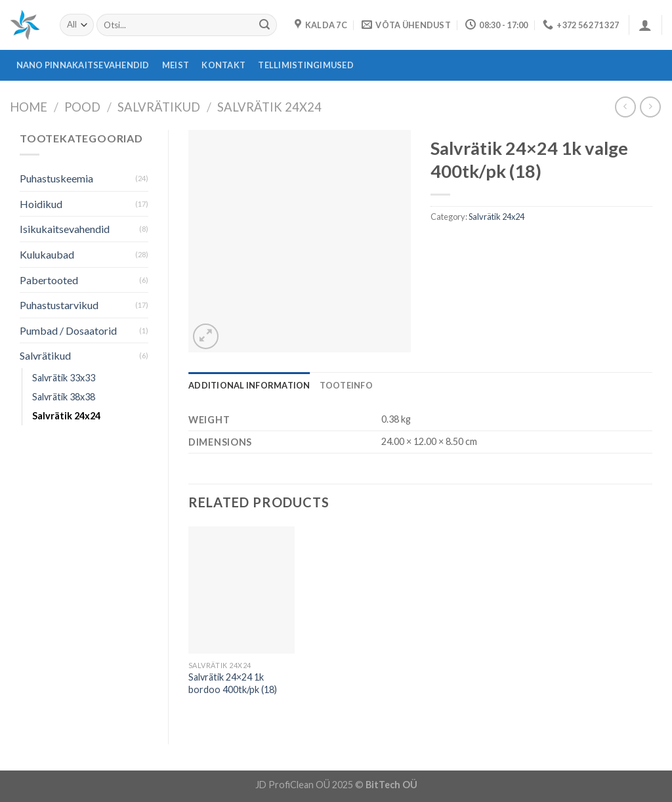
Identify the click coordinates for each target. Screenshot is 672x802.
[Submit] (264, 25)
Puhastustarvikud (59, 305)
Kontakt (223, 65)
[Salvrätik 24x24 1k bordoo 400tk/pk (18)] (241, 590)
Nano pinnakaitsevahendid (83, 65)
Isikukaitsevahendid (65, 229)
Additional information (249, 385)
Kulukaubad (47, 254)
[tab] (249, 385)
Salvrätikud (159, 107)
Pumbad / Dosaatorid (68, 330)
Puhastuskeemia (56, 178)
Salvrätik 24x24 (269, 107)
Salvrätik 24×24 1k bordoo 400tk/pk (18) (233, 683)
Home (29, 107)
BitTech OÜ (391, 785)
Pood (82, 107)
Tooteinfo (346, 385)
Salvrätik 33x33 (64, 378)
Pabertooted (49, 280)
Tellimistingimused (306, 65)
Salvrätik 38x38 (64, 397)
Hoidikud (41, 204)
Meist (176, 65)
